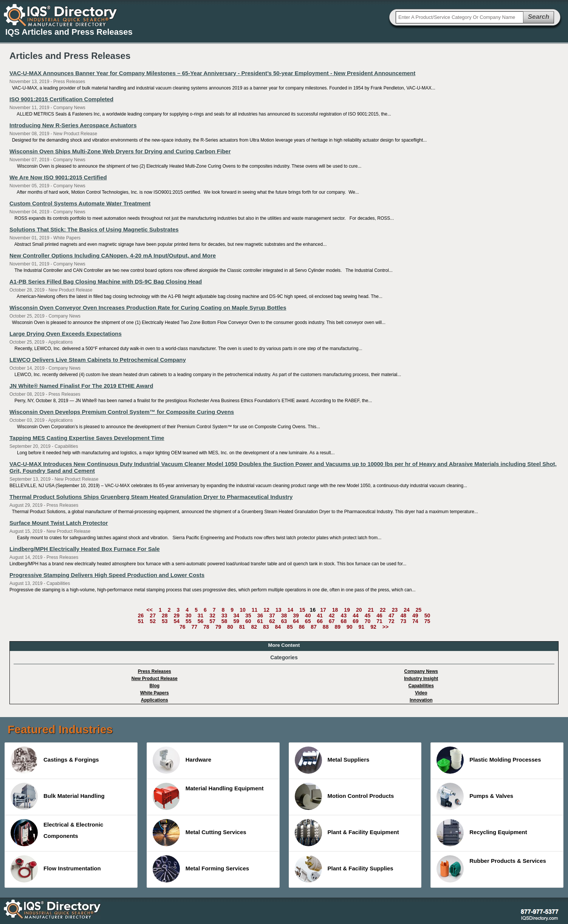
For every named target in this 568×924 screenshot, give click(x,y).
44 (356, 615)
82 (254, 627)
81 (242, 627)
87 (314, 627)
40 (308, 615)
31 (201, 615)
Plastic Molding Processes (489, 760)
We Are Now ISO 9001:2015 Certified (58, 177)
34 (236, 615)
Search (539, 17)
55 (189, 621)
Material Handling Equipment (208, 796)
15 (302, 610)
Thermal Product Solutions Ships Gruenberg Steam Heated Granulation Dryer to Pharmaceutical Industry (151, 497)
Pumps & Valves (475, 796)
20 (359, 610)
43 (344, 615)
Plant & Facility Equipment (347, 833)
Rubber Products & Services (491, 869)
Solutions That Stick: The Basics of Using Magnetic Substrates (94, 229)
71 (379, 621)
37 (272, 615)
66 (320, 621)
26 (141, 615)
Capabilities (421, 686)
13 (279, 610)
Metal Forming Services (201, 869)
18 (335, 610)
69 (356, 621)
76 (183, 627)
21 (371, 610)
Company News (421, 671)
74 (415, 621)
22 (383, 610)
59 (236, 621)
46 (379, 615)
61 (260, 621)
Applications (155, 700)
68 (344, 621)
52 (153, 621)
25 (419, 610)
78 (206, 627)
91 (362, 627)
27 (153, 615)
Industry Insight (421, 679)
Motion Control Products (344, 796)
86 (302, 627)
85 (290, 627)
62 (272, 621)
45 (368, 615)
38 (284, 615)
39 (296, 615)
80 (230, 627)
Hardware (182, 760)
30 (189, 615)
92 (373, 627)
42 (332, 615)
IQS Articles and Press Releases (69, 32)
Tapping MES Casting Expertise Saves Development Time (87, 438)
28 (165, 615)
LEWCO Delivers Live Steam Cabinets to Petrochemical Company (98, 360)
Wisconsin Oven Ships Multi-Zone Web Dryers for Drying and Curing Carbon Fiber (120, 151)
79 (218, 627)
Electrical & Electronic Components (57, 833)
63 (284, 621)
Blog (154, 686)
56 (201, 621)
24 (407, 610)
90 (350, 627)
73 (403, 621)
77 (194, 627)
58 (224, 621)
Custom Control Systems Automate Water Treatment (80, 203)
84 (278, 627)
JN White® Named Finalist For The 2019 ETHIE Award (81, 386)
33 (224, 615)
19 (347, 610)
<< (150, 610)
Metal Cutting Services (200, 833)
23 (395, 610)
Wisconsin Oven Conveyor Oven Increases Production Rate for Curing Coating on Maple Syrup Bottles (148, 308)
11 (255, 610)
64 (296, 621)
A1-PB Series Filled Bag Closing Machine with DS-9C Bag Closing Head (106, 282)
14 (290, 610)
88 (326, 627)
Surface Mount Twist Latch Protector (59, 523)
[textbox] (460, 17)
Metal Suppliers (332, 760)
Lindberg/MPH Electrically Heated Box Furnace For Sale (85, 549)
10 (243, 610)
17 (323, 610)
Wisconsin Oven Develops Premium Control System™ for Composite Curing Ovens (122, 412)
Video (421, 693)
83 (266, 627)
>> (385, 627)
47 (392, 615)
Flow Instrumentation (56, 869)
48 (403, 615)
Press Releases (155, 671)
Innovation (421, 700)
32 (212, 615)
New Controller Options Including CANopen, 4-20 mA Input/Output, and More (113, 255)
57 (212, 621)
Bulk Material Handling (58, 796)
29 (177, 615)
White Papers (155, 693)
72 (392, 621)
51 (141, 621)
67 (332, 621)
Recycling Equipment (482, 833)
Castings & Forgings (55, 760)
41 (320, 615)
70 (368, 621)
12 (266, 610)
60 (248, 621)
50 (427, 615)
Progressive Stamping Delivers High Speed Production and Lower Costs (107, 575)
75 (427, 621)
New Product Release (155, 679)
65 (308, 621)
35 (248, 615)
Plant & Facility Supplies (344, 869)
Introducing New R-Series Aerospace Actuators (73, 125)
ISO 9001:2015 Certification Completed (61, 99)
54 (177, 621)
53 (165, 621)
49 (415, 615)
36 (260, 615)
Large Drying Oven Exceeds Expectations (66, 334)
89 (337, 627)
